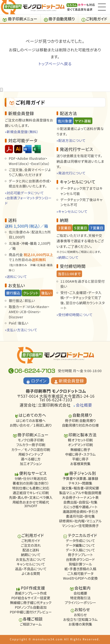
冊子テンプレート (80, 555)
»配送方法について (71, 140)
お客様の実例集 (80, 624)
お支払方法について (31, 559)
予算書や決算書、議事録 (80, 479)
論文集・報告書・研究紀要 (80, 488)
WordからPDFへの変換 (80, 578)
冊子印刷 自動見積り (80, 420)
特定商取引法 (80, 598)
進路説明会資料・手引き (80, 512)
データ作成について (80, 541)
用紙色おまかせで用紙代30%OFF (31, 504)
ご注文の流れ (31, 545)
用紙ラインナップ (31, 454)
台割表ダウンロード (80, 559)
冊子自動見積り (62, 19)
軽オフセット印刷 (80, 440)
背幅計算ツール (80, 564)
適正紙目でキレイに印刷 (31, 493)
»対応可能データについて (24, 193)
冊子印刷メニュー (23, 19)
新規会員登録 (71, 381)
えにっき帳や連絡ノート (80, 507)
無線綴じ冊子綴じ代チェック (31, 603)
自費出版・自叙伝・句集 (80, 502)
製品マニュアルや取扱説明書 (80, 493)
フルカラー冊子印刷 (31, 445)
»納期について (68, 257)
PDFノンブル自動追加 (31, 607)
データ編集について (80, 545)
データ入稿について (80, 550)
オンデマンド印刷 (80, 445)
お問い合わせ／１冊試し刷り (31, 425)
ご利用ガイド (96, 19)
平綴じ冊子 (80, 459)
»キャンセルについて (72, 211)
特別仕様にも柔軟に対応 (31, 488)
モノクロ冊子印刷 (31, 440)
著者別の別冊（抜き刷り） (31, 483)
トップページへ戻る (55, 64)
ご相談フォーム (31, 624)
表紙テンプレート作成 (31, 593)
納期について (31, 555)
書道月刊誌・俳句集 (80, 516)
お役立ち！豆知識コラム (80, 620)
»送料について (16, 276)
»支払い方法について (21, 330)
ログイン (39, 381)
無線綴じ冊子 (80, 449)
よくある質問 (31, 574)
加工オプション (31, 464)
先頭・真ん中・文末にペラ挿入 (31, 498)
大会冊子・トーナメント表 (80, 498)
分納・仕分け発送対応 (31, 479)
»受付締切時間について (75, 315)
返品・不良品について (31, 569)
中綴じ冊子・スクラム (80, 454)
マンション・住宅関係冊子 (80, 526)
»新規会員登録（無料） (22, 132)
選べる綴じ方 (31, 459)
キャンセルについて (31, 564)
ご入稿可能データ (80, 574)
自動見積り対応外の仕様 (80, 425)
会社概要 (84, 405)
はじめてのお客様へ (31, 420)
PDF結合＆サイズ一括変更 (31, 598)
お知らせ (80, 615)
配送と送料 (31, 550)
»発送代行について (71, 173)
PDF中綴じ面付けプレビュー (31, 612)
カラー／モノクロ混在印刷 (31, 449)
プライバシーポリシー (80, 603)
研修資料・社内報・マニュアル (80, 521)
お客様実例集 (80, 464)
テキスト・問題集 (80, 483)
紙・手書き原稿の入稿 (80, 569)
